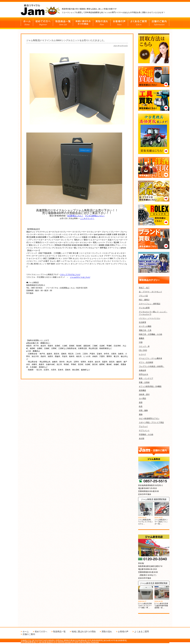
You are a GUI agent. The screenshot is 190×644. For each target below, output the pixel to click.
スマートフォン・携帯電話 (150, 304)
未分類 (142, 438)
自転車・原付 (144, 394)
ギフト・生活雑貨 (146, 362)
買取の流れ (107, 632)
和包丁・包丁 (144, 288)
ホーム (26, 632)
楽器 (141, 402)
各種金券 (142, 370)
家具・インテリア (146, 378)
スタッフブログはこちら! (70, 274)
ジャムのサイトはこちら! (80, 276)
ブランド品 (143, 296)
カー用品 (142, 398)
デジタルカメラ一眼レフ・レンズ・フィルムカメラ (153, 313)
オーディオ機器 (145, 326)
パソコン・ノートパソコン (150, 318)
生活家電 (142, 322)
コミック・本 (144, 346)
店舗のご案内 (29, 634)
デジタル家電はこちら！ (95, 215)
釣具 (141, 406)
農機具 (142, 338)
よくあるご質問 (142, 632)
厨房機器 (142, 390)
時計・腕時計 (144, 300)
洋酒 (141, 342)
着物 (141, 414)
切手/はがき (144, 374)
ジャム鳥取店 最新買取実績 (154, 499)
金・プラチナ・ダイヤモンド (150, 292)
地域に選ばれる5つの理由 (84, 632)
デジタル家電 (144, 308)
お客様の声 (123, 632)
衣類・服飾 (143, 410)
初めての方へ (41, 632)
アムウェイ (143, 426)
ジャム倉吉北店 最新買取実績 (154, 583)
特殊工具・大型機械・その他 (150, 334)
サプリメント (144, 430)
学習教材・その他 (146, 434)
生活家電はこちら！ (75, 215)
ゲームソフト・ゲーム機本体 (150, 358)
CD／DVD (143, 350)
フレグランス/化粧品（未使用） (152, 366)
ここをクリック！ (87, 218)
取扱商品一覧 (59, 632)
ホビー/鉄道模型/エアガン (149, 418)
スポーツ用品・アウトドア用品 (151, 422)
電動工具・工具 (145, 330)
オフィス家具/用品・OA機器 (150, 386)
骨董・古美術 (144, 382)
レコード (142, 354)
